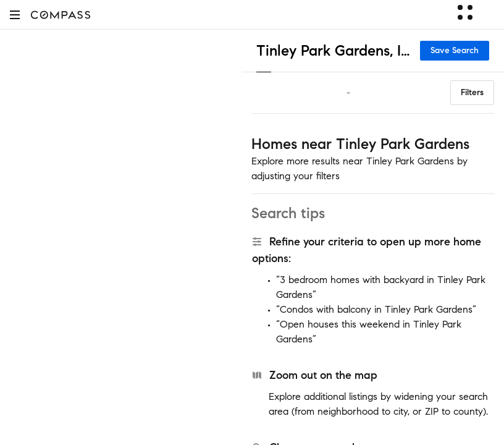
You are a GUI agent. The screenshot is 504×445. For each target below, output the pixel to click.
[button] (15, 15)
